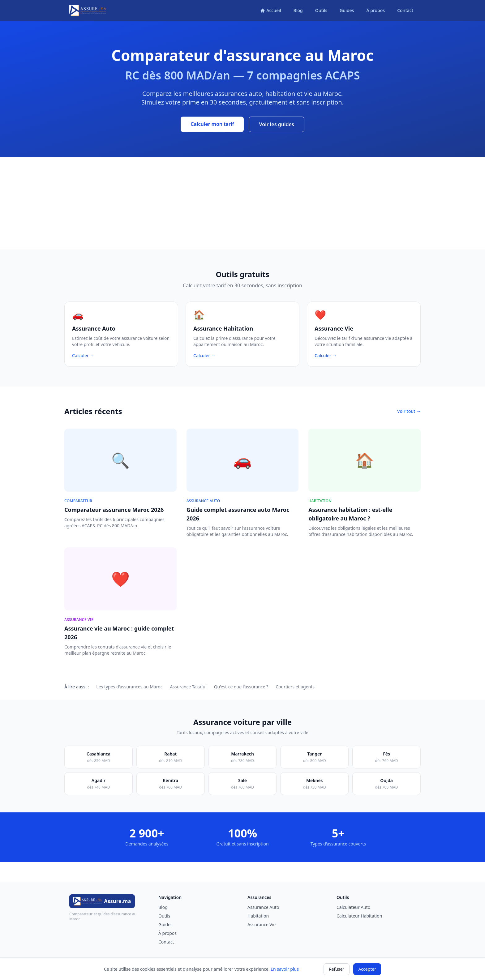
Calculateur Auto (353, 907)
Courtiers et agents (295, 687)
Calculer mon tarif (212, 124)
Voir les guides (276, 124)
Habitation (258, 916)
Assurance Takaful (188, 687)
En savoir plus (285, 969)
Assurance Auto (263, 907)
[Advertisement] (242, 203)
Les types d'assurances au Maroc (129, 687)
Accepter (367, 969)
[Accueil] (270, 11)
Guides (347, 10)
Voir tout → (409, 411)
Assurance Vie (262, 924)
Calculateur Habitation (359, 916)
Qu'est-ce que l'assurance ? (241, 687)
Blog (298, 10)
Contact (405, 10)
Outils (321, 10)
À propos (376, 10)
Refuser (337, 969)
